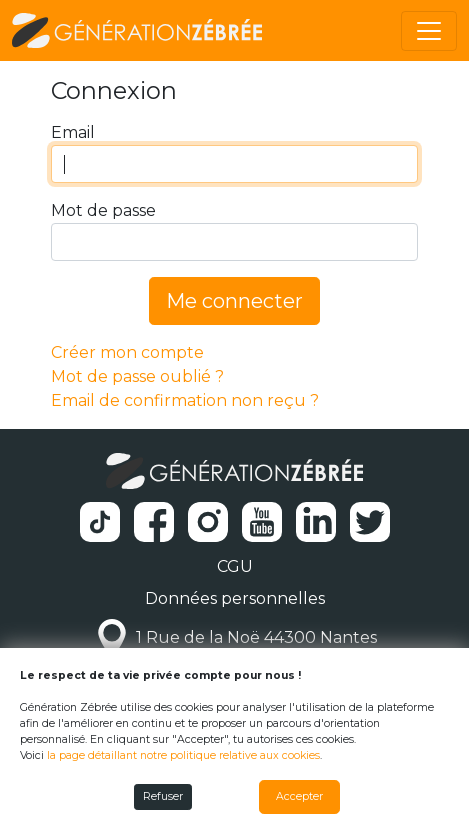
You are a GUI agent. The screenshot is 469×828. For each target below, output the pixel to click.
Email (73, 132)
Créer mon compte (127, 352)
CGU (235, 566)
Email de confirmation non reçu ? (185, 400)
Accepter (299, 796)
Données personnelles (235, 598)
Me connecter (234, 301)
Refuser (163, 796)
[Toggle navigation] (429, 31)
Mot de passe (103, 210)
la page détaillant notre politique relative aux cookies (183, 755)
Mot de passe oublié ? (137, 376)
